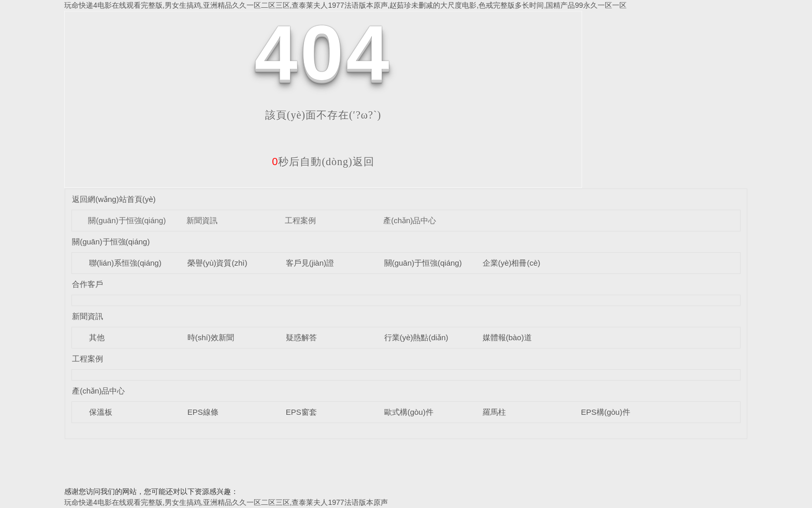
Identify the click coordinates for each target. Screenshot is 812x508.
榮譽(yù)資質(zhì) (218, 263)
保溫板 (101, 412)
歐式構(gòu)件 (409, 412)
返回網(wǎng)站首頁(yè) (114, 199)
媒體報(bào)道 (507, 337)
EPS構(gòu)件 (606, 412)
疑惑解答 (301, 337)
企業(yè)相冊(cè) (512, 263)
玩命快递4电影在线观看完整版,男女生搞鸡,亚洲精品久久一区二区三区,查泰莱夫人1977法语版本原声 (226, 502)
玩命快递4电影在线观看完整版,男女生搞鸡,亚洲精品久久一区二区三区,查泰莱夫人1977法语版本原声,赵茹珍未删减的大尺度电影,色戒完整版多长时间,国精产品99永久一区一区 (345, 5)
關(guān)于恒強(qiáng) (127, 220)
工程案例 (300, 220)
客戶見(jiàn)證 (310, 263)
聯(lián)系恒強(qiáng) (125, 263)
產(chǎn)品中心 (410, 220)
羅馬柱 (494, 412)
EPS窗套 (301, 412)
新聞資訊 (202, 220)
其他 (97, 337)
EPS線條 (203, 412)
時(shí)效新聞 (211, 337)
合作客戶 (88, 284)
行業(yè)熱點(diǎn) (416, 337)
